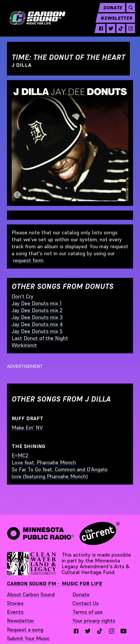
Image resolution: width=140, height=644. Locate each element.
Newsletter (114, 20)
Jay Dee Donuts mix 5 (37, 331)
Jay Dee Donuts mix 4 (37, 324)
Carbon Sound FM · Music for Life (55, 583)
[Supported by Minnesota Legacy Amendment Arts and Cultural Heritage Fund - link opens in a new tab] (32, 564)
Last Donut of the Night (40, 338)
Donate (111, 9)
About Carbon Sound (31, 594)
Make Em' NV (27, 428)
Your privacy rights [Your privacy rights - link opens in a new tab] (94, 621)
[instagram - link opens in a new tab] (129, 30)
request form (28, 260)
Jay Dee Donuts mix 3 (37, 317)
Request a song (25, 630)
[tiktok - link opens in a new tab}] (100, 631)
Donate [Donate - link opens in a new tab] (81, 594)
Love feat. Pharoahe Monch (44, 462)
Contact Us (86, 603)
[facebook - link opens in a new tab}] (76, 631)
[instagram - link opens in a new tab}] (112, 631)
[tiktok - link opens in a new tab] (119, 30)
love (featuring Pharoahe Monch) (50, 476)
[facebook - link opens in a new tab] (99, 30)
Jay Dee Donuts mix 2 (37, 310)
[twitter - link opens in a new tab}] (88, 631)
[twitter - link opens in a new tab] (109, 30)
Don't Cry (23, 296)
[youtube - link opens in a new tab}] (124, 631)
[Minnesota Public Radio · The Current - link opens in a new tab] (63, 533)
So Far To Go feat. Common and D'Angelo (60, 469)
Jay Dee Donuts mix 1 (37, 303)
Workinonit (24, 345)
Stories (15, 603)
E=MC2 (20, 455)
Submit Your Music (28, 638)
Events (15, 612)
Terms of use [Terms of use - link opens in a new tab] (88, 612)
